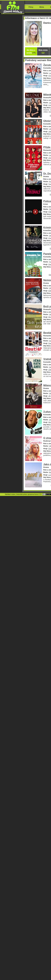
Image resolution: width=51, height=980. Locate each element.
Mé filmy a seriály (31, 51)
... (48, 84)
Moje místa (43, 51)
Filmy (31, 7)
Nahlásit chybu (10, 494)
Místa (42, 7)
